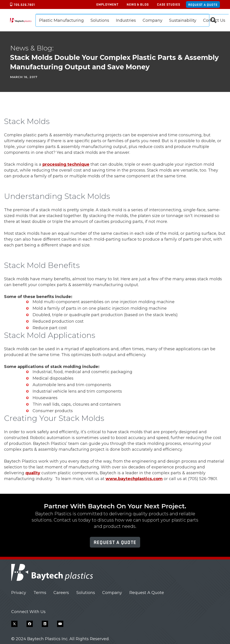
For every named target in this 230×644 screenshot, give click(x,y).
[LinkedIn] (45, 624)
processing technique (66, 164)
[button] (213, 20)
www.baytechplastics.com (134, 479)
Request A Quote (147, 593)
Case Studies (169, 4)
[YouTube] (60, 624)
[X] (14, 624)
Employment (107, 4)
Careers (61, 593)
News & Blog (138, 4)
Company (112, 593)
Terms (40, 593)
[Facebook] (30, 624)
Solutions (86, 593)
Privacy (19, 593)
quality (33, 473)
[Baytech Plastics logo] (21, 20)
